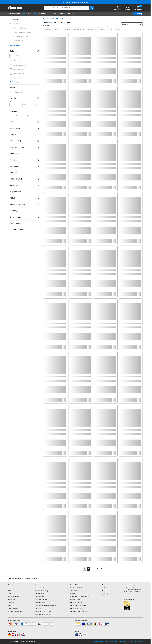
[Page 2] (93, 569)
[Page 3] (97, 569)
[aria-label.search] (92, 8)
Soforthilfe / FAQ (40, 588)
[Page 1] (89, 569)
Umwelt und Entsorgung (43, 614)
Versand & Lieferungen (42, 591)
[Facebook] (106, 588)
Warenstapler (138, 8)
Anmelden (118, 8)
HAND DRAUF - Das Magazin (79, 597)
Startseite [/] (46, 19)
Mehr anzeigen (15, 45)
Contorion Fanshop (76, 603)
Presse (10, 594)
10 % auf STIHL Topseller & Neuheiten (75, 2)
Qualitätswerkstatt (76, 600)
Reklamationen (40, 603)
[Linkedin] (106, 597)
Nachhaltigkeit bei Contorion (79, 611)
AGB (9, 605)
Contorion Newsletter (77, 608)
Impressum (11, 600)
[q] (67, 8)
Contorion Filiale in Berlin (43, 611)
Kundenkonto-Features (77, 588)
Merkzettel (127, 8)
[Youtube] (106, 591)
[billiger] (85, 636)
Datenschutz (12, 603)
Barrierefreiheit (99, 642)
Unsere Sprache (13, 608)
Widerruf (38, 608)
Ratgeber (73, 594)
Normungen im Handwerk (78, 605)
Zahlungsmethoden (41, 600)
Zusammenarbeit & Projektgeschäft (46, 605)
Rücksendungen (40, 597)
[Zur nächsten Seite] (102, 569)
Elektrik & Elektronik (56, 19)
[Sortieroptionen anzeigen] (141, 24)
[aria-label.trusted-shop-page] (127, 606)
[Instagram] (106, 594)
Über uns (11, 588)
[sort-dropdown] (132, 24)
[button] (118, 8)
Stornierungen (40, 594)
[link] (24, 19)
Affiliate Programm (14, 597)
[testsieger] (80, 636)
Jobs (9, 591)
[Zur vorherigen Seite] (84, 569)
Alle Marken (74, 591)
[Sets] (71, 14)
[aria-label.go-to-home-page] (15, 9)
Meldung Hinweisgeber (15, 611)
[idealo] (77, 636)
